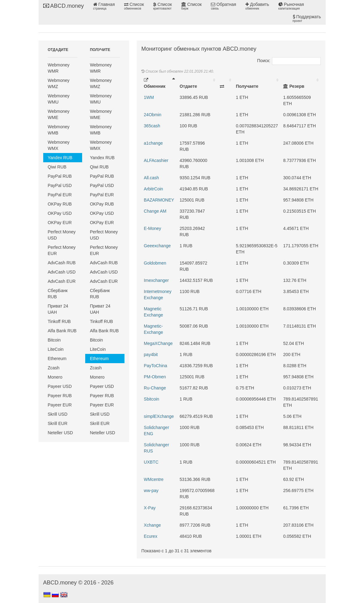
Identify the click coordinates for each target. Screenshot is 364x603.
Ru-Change (155, 388)
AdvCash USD (62, 272)
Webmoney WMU (59, 99)
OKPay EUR (60, 223)
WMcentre (154, 479)
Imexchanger (156, 280)
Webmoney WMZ (59, 83)
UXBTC (151, 462)
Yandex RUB (60, 158)
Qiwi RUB (57, 167)
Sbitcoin (152, 399)
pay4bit (151, 355)
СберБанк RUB (58, 294)
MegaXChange (158, 343)
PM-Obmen (155, 377)
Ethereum (57, 359)
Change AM (155, 211)
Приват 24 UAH (58, 309)
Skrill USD (58, 414)
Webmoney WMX (59, 145)
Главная (104, 6)
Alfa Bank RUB (62, 331)
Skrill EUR (58, 423)
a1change (153, 143)
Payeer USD (60, 386)
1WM (149, 97)
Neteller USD (61, 433)
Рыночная (291, 6)
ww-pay (151, 490)
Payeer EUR (60, 405)
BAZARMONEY (159, 200)
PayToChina (156, 366)
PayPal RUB (60, 176)
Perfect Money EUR (62, 250)
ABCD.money (64, 6)
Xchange (152, 525)
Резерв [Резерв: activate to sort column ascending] (294, 86)
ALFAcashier (156, 160)
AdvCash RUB (62, 263)
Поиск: (289, 61)
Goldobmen (155, 263)
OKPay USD (60, 213)
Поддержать (307, 19)
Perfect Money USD (62, 235)
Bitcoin (54, 340)
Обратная (224, 6)
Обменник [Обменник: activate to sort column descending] (155, 83)
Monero (55, 377)
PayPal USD (60, 185)
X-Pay (150, 508)
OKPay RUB (60, 204)
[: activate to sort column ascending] (225, 83)
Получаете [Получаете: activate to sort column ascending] (247, 86)
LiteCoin (56, 349)
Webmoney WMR (59, 68)
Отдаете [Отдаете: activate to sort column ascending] (188, 86)
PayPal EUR (60, 195)
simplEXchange (159, 416)
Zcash (54, 368)
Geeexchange (157, 246)
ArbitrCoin (153, 189)
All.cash (151, 178)
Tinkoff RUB (59, 321)
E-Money (153, 228)
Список (134, 6)
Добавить (257, 6)
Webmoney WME (59, 114)
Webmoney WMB (59, 130)
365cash (152, 126)
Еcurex (151, 536)
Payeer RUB (60, 396)
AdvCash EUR (62, 281)
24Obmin (153, 115)
